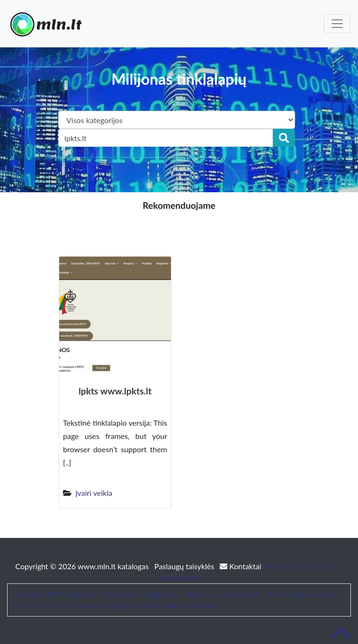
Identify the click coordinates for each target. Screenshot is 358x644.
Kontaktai (241, 566)
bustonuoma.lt (236, 594)
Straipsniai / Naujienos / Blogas (155, 594)
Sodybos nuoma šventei (176, 605)
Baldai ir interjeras (101, 605)
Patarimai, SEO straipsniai (54, 594)
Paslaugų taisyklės (185, 566)
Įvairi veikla (94, 493)
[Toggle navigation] (337, 24)
